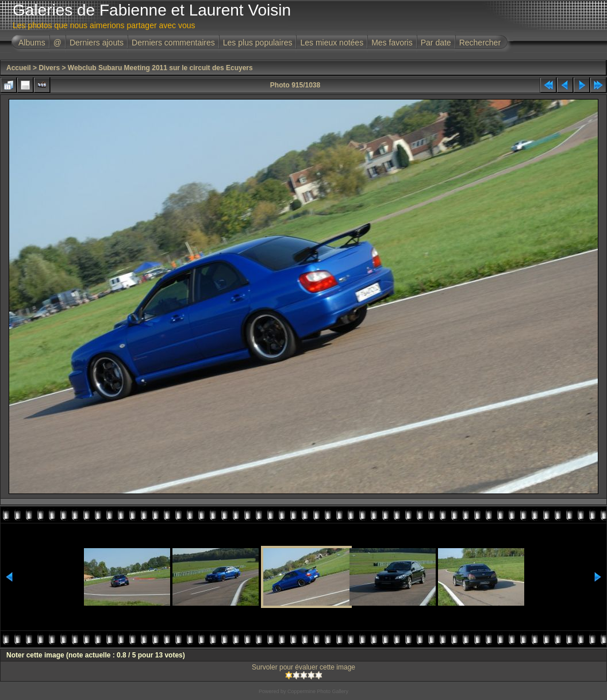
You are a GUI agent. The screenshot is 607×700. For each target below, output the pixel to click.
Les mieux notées (332, 43)
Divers (49, 68)
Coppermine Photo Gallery (318, 691)
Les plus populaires (258, 43)
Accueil (19, 68)
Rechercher (480, 43)
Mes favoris (392, 43)
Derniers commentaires (173, 43)
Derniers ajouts (97, 43)
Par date (436, 43)
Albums (32, 43)
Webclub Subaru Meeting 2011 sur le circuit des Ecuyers (160, 68)
